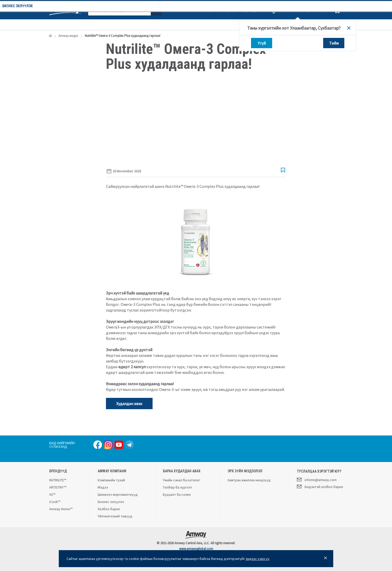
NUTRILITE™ (58, 480)
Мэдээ (103, 487)
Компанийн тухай (130, 24)
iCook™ (55, 502)
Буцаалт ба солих (177, 494)
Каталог (64, 24)
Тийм (334, 43)
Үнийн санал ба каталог (181, 480)
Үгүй (261, 43)
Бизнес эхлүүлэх (201, 24)
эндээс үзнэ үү (257, 559)
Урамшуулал (95, 24)
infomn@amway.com (317, 480)
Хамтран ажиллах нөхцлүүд (249, 480)
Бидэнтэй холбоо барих (320, 486)
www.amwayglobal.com (196, 549)
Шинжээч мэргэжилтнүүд (118, 494)
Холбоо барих (109, 509)
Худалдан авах (129, 404)
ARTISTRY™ (58, 487)
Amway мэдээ (166, 24)
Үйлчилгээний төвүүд (115, 516)
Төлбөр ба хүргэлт (178, 487)
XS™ (52, 494)
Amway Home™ (61, 509)
